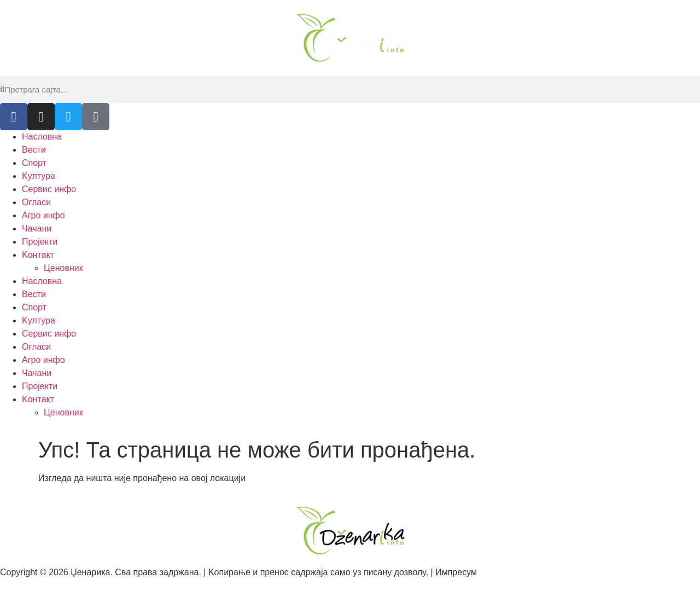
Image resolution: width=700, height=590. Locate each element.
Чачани (37, 229)
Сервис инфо (49, 189)
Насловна (42, 137)
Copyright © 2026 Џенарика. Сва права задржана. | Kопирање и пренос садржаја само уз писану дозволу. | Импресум (238, 572)
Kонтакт (38, 255)
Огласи (36, 202)
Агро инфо (43, 215)
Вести (34, 150)
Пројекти (40, 242)
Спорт (34, 163)
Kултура (39, 176)
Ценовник (63, 268)
